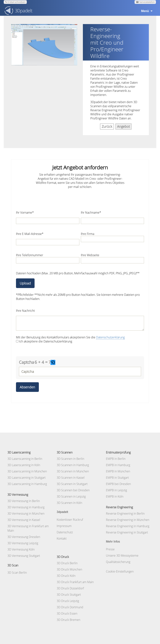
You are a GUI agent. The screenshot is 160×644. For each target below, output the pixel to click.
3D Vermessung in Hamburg (26, 507)
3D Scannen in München (73, 471)
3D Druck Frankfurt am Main (75, 582)
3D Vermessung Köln (21, 549)
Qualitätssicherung (118, 562)
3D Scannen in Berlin (70, 459)
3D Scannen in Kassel (71, 478)
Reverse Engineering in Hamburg (128, 526)
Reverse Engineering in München (128, 520)
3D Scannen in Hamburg (73, 465)
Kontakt (62, 538)
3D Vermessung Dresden (24, 537)
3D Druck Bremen (68, 620)
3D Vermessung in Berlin (24, 501)
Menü (145, 11)
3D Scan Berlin (17, 573)
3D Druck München (69, 569)
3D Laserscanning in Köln (24, 465)
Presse (110, 549)
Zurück (107, 126)
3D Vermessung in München (26, 513)
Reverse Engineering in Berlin (125, 513)
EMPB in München (118, 471)
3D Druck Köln (66, 576)
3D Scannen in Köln (69, 503)
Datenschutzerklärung (110, 337)
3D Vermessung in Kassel (24, 520)
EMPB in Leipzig (116, 490)
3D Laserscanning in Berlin (25, 459)
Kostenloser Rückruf (70, 520)
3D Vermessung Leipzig (23, 543)
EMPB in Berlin (116, 459)
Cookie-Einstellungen (120, 571)
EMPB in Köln (115, 496)
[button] (53, 362)
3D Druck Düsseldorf (70, 588)
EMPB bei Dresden (118, 484)
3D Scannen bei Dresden (73, 490)
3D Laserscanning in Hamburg (27, 484)
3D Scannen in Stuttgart (72, 484)
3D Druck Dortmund (70, 607)
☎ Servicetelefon (145, 2)
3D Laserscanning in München (27, 471)
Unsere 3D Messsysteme (122, 556)
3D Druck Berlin (67, 563)
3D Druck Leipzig (68, 601)
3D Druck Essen (67, 613)
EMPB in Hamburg (118, 465)
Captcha (26, 362)
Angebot (123, 126)
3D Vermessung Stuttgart (24, 556)
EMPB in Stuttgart (117, 478)
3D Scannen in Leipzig (71, 496)
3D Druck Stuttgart (69, 595)
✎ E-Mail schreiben (15, 2)
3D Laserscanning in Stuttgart (26, 478)
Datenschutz (65, 532)
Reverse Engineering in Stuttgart (127, 532)
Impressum (64, 526)
